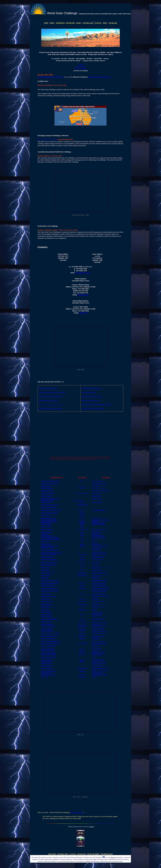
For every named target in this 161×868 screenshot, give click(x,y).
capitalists (92, 827)
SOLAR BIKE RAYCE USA (89, 392)
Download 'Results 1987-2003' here (51, 77)
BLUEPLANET (71, 23)
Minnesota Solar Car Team (99, 553)
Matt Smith (83, 313)
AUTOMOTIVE (60, 23)
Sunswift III (84, 643)
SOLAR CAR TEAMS (93, 854)
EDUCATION (52, 854)
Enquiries (81, 65)
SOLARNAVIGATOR (107, 854)
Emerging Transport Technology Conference (53, 135)
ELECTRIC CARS (88, 23)
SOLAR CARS (113, 23)
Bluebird (113, 858)
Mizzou (96, 633)
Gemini (85, 573)
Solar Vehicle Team (101, 573)
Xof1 (96, 607)
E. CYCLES (98, 23)
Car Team (101, 636)
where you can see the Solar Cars (99, 77)
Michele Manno (83, 295)
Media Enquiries (81, 67)
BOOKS (79, 23)
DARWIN (108, 404)
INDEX (52, 23)
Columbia (57, 634)
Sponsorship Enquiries (81, 69)
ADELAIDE (102, 404)
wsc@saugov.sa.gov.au (83, 273)
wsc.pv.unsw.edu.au (77, 812)
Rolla (55, 636)
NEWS (105, 23)
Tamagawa (95, 596)
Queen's (94, 573)
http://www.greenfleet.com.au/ (48, 139)
